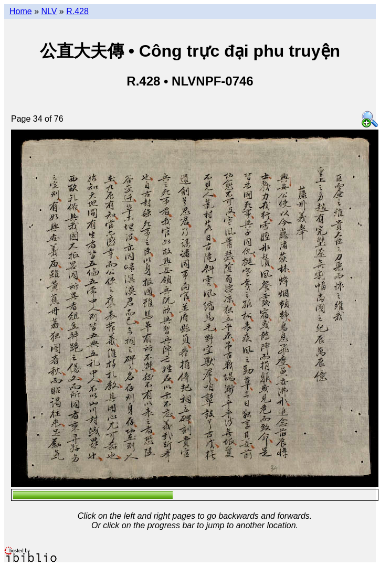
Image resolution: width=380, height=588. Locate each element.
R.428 (77, 11)
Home (21, 11)
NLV (49, 11)
